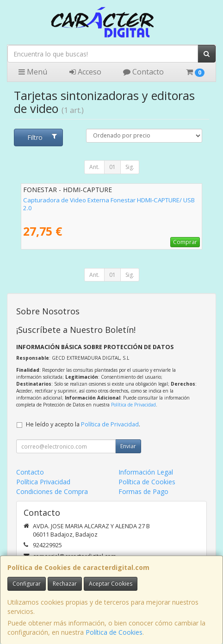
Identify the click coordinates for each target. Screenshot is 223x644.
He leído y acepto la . (83, 424)
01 (112, 167)
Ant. (94, 167)
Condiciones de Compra (52, 491)
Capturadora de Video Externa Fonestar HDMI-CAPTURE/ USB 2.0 (109, 204)
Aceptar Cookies (111, 584)
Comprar (185, 242)
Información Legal (146, 472)
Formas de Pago (143, 491)
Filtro (42, 137)
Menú (33, 72)
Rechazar (65, 584)
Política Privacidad (43, 482)
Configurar (27, 584)
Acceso (85, 72)
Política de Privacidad (133, 405)
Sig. (130, 167)
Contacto (143, 72)
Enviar (128, 446)
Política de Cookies (114, 632)
